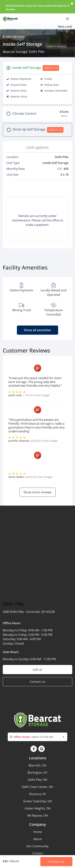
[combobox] (37, 737)
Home (38, 832)
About (38, 839)
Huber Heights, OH (38, 808)
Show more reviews (38, 492)
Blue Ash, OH (37, 765)
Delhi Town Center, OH (37, 787)
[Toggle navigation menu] (69, 19)
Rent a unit (65, 27)
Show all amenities (37, 330)
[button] (34, 749)
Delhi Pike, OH (38, 780)
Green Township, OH (38, 801)
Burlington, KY (37, 773)
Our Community (37, 846)
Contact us (37, 682)
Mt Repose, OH (38, 815)
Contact (37, 853)
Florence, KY (38, 794)
